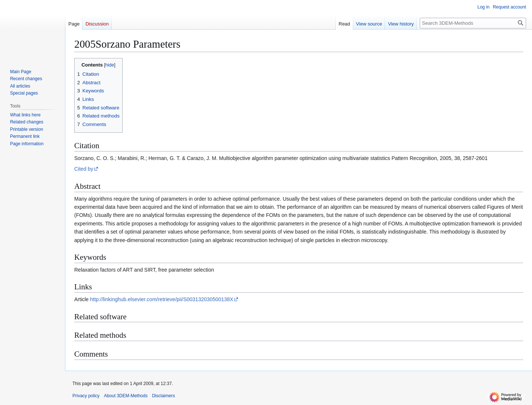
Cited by (84, 169)
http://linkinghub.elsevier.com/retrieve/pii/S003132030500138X (162, 299)
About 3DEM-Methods (126, 396)
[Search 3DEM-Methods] (473, 23)
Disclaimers (163, 396)
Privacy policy (86, 396)
